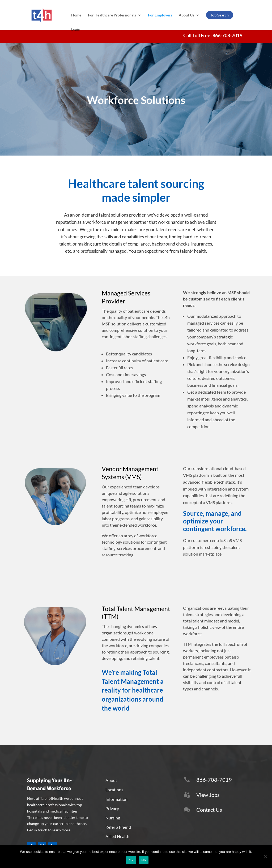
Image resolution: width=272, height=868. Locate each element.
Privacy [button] (112, 808)
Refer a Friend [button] (118, 827)
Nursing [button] (113, 818)
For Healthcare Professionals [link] (112, 15)
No (144, 860)
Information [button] (116, 799)
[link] (48, 15)
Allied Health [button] (117, 836)
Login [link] (76, 29)
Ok (131, 860)
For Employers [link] (160, 15)
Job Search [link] (220, 15)
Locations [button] (114, 790)
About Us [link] (186, 15)
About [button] (111, 780)
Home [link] (76, 15)
